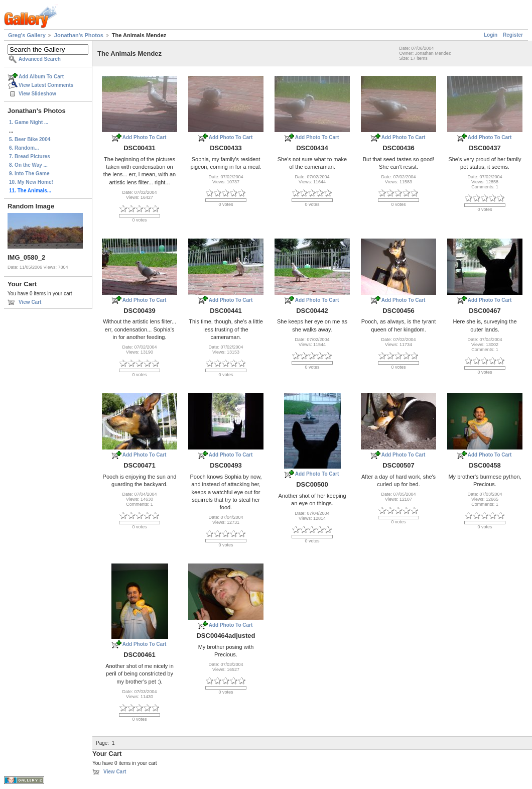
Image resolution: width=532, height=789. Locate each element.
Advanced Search (40, 59)
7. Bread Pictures (30, 156)
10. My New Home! (31, 182)
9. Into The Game (29, 174)
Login (491, 35)
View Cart (30, 302)
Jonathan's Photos (79, 35)
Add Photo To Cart (145, 137)
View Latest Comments (46, 85)
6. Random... (24, 148)
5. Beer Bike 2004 (30, 139)
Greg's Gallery (27, 35)
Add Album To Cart (41, 77)
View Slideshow (37, 94)
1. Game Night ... (29, 122)
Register (513, 35)
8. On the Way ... (28, 165)
